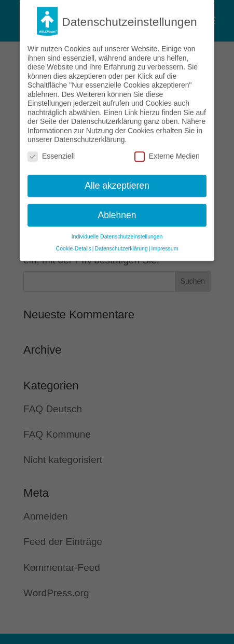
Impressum (164, 243)
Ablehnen (117, 209)
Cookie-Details (74, 243)
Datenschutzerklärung (121, 243)
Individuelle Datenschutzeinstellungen (117, 231)
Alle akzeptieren (117, 180)
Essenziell (51, 151)
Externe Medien (167, 151)
